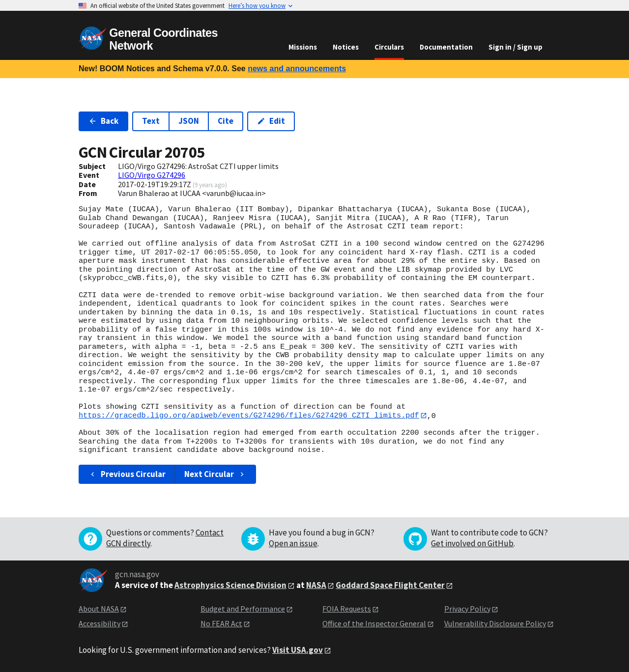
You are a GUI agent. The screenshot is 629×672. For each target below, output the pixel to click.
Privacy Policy (467, 609)
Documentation (446, 47)
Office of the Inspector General (374, 624)
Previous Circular (127, 474)
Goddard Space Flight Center (390, 585)
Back (103, 121)
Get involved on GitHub (472, 543)
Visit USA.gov (298, 650)
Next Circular (215, 474)
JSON (189, 121)
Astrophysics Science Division (230, 585)
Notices (346, 47)
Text (151, 121)
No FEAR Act (221, 624)
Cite (226, 121)
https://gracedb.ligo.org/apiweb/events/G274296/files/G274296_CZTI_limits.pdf (249, 416)
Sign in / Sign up (515, 47)
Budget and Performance (243, 609)
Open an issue (293, 543)
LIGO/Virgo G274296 (152, 175)
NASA (316, 585)
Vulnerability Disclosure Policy (495, 624)
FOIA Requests (347, 609)
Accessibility (100, 624)
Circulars (389, 47)
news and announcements (297, 69)
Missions (303, 47)
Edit (271, 121)
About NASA (99, 609)
